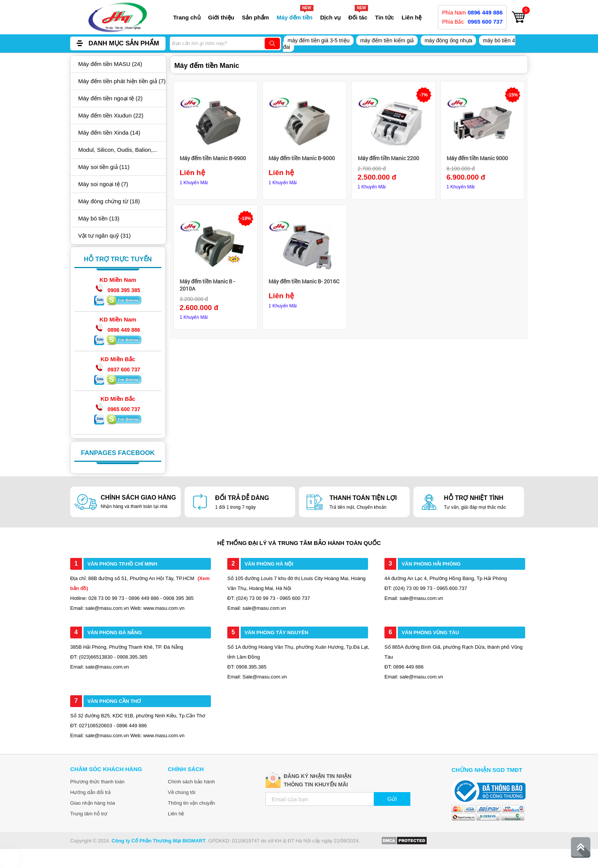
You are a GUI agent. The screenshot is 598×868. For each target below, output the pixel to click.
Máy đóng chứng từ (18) (109, 201)
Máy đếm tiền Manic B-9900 (213, 158)
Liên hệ (412, 17)
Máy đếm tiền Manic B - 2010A (207, 285)
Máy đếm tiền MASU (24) (110, 64)
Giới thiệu (221, 17)
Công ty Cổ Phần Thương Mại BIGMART (159, 841)
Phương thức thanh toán (97, 782)
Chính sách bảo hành (191, 782)
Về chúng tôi (182, 792)
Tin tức (384, 17)
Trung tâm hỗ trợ (89, 814)
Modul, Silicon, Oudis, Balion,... (118, 150)
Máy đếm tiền (294, 17)
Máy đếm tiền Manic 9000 (477, 158)
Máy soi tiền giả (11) (104, 167)
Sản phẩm (255, 17)
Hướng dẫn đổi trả (90, 792)
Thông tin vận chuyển (191, 803)
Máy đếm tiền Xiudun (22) (111, 115)
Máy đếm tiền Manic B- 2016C (304, 281)
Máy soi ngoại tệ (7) (103, 184)
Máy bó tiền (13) (99, 218)
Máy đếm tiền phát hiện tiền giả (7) (122, 81)
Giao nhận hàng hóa (93, 803)
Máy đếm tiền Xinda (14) (109, 133)
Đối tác (358, 17)
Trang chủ (187, 17)
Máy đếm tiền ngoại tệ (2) (110, 98)
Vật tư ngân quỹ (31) (104, 235)
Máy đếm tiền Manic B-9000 (302, 158)
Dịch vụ (331, 17)
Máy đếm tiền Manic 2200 (388, 158)
